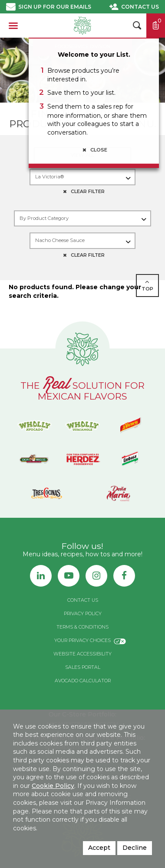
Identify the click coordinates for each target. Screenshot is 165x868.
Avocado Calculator (83, 681)
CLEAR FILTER (82, 192)
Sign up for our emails (55, 7)
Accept (99, 848)
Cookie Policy (53, 786)
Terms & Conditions (82, 627)
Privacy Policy (83, 614)
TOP (147, 285)
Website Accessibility (82, 654)
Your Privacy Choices (82, 641)
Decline (135, 848)
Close (94, 150)
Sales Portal (83, 667)
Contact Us (140, 7)
